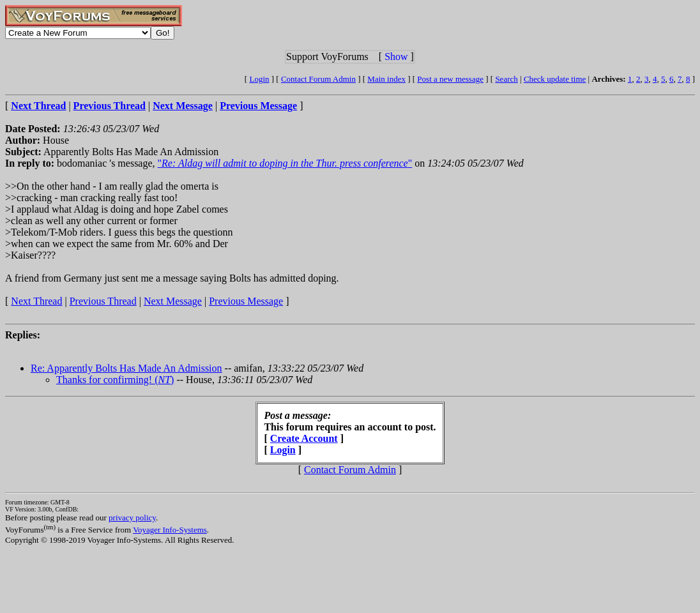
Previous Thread (103, 301)
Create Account (304, 438)
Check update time (555, 79)
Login (259, 79)
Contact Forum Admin (318, 79)
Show (396, 57)
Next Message (173, 301)
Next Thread (36, 301)
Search (506, 79)
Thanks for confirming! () (115, 380)
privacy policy (132, 518)
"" (285, 163)
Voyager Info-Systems (170, 530)
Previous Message (246, 301)
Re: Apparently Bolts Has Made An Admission (126, 368)
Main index (386, 79)
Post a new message (450, 79)
